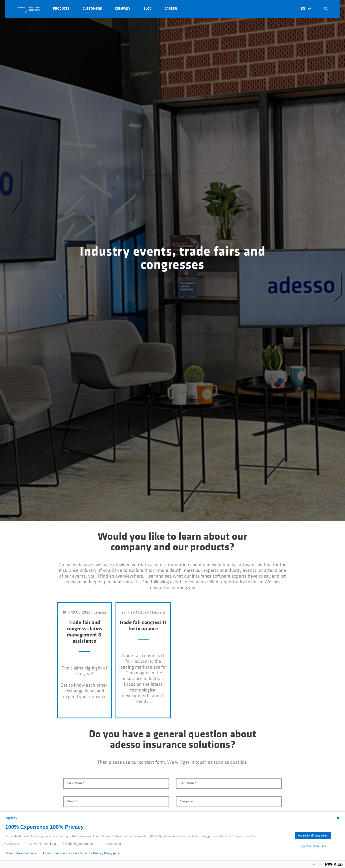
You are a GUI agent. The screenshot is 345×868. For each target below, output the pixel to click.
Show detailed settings (21, 853)
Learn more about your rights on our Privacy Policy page (82, 853)
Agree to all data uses (313, 835)
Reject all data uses (313, 846)
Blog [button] (147, 9)
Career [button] (171, 9)
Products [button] (61, 9)
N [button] (326, 9)
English (12, 818)
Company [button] (123, 9)
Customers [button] (92, 9)
